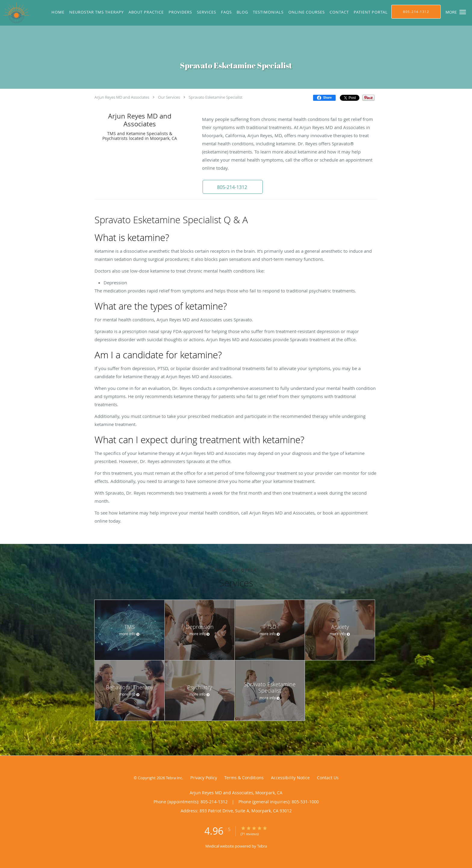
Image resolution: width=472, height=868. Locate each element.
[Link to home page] (15, 13)
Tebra (262, 846)
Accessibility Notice (290, 778)
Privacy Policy (204, 778)
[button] (463, 12)
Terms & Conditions (244, 778)
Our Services (169, 97)
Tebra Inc (174, 778)
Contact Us (328, 778)
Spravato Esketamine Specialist (216, 97)
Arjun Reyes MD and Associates (122, 97)
